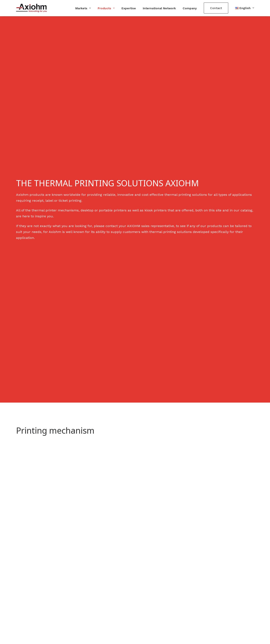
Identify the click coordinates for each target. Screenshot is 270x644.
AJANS (161, 626)
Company (190, 8)
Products (106, 8)
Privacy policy (211, 600)
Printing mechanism (94, 576)
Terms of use (211, 594)
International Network (159, 8)
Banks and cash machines (160, 576)
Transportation (151, 606)
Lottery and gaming (155, 588)
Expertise (129, 8)
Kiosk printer (88, 582)
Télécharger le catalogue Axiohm (227, 582)
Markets (83, 8)
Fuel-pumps (149, 594)
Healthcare (148, 600)
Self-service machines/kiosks (162, 582)
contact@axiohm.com (34, 594)
